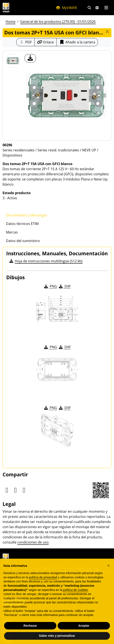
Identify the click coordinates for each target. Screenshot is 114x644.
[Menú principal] (106, 8)
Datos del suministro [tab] (23, 241)
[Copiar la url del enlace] (45, 42)
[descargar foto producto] (30, 58)
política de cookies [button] (76, 592)
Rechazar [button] (30, 628)
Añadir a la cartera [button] (77, 42)
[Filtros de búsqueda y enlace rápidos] (89, 8)
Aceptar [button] (84, 628)
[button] (108, 568)
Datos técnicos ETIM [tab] (22, 224)
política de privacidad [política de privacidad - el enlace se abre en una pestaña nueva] (43, 580)
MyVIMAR (66, 8)
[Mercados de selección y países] (97, 8)
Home (10, 22)
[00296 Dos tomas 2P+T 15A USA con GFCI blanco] (13, 61)
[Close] (107, 32)
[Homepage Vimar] (6, 8)
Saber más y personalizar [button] (57, 638)
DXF (64, 286)
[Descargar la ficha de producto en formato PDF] (25, 42)
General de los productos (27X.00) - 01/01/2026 (58, 22)
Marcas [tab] (12, 232)
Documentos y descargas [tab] (26, 215)
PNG (50, 286)
